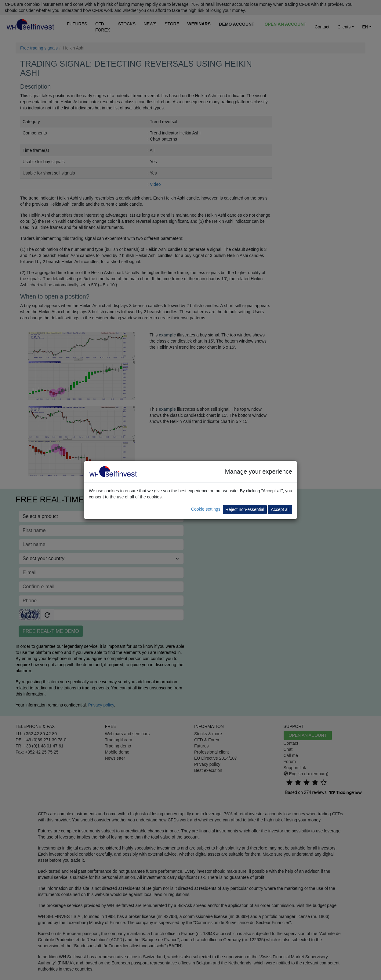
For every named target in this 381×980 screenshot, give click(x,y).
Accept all (280, 509)
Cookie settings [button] (206, 509)
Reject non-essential (245, 509)
